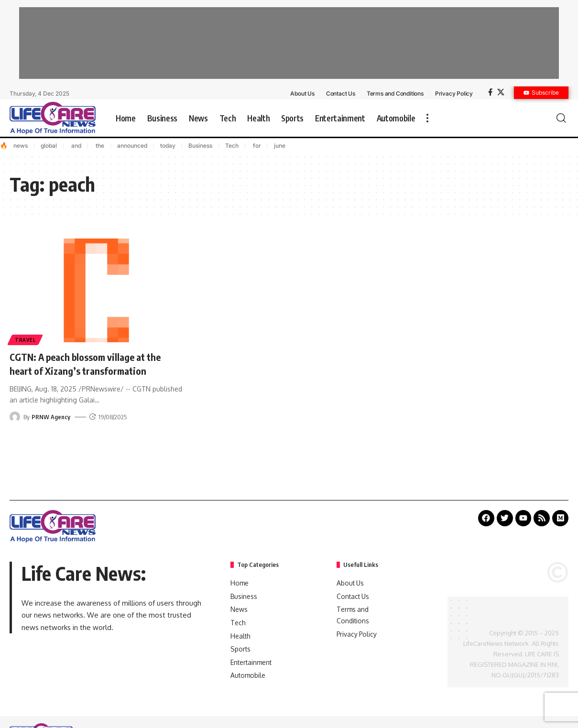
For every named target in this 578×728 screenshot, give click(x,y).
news (21, 146)
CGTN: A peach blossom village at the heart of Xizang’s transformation (93, 364)
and (76, 146)
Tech (232, 146)
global (49, 146)
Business (200, 146)
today (168, 146)
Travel (26, 339)
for (256, 146)
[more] (427, 118)
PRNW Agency (51, 417)
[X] (501, 92)
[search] (561, 118)
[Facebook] (490, 92)
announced (132, 146)
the (99, 146)
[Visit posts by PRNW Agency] (15, 417)
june (280, 146)
